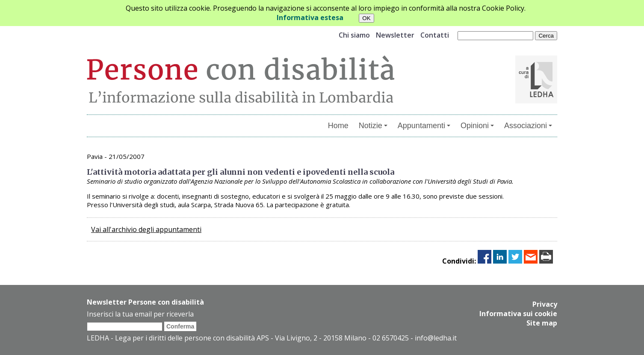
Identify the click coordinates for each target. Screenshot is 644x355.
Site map (542, 323)
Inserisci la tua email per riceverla (140, 314)
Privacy (545, 304)
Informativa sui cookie (518, 314)
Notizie (373, 126)
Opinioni (477, 126)
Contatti (435, 35)
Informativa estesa (310, 18)
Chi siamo (354, 35)
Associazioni (528, 126)
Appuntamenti (424, 126)
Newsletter (395, 35)
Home (338, 126)
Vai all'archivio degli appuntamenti (146, 229)
